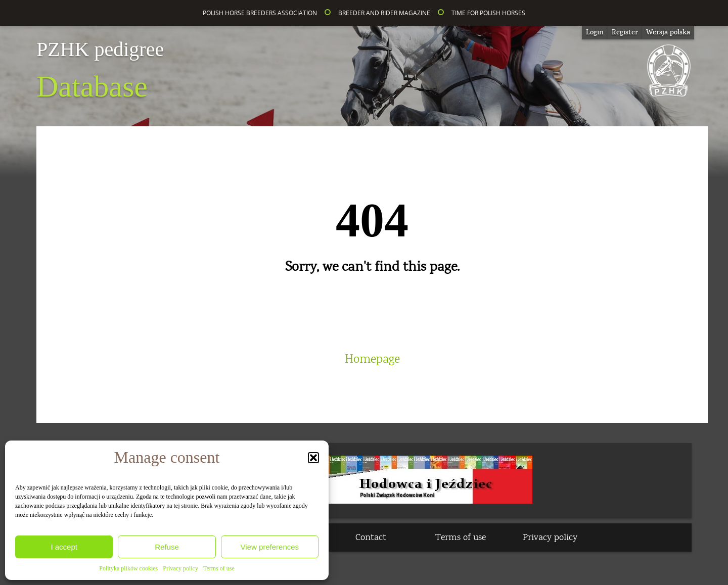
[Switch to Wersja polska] (668, 33)
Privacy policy (180, 568)
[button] (313, 458)
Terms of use (219, 568)
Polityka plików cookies (128, 568)
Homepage (372, 359)
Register (625, 32)
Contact (371, 538)
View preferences (270, 547)
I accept (64, 547)
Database (100, 71)
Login (595, 32)
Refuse (167, 547)
